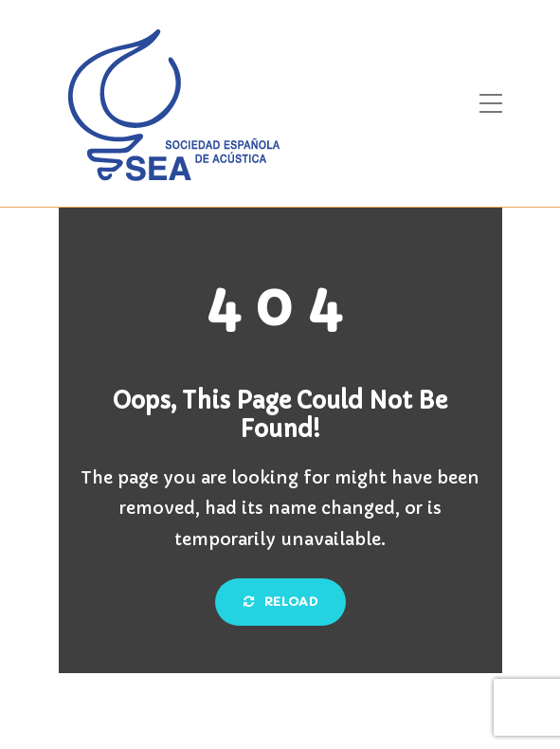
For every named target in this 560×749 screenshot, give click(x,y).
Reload (280, 602)
